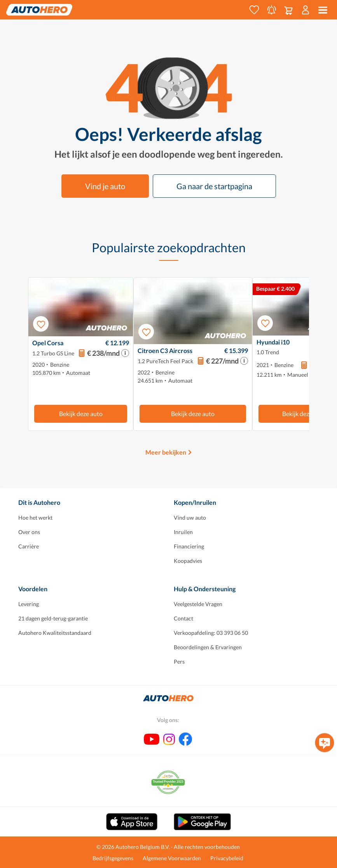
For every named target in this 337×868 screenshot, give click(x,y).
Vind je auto (105, 186)
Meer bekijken (166, 452)
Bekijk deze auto (81, 414)
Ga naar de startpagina (214, 186)
